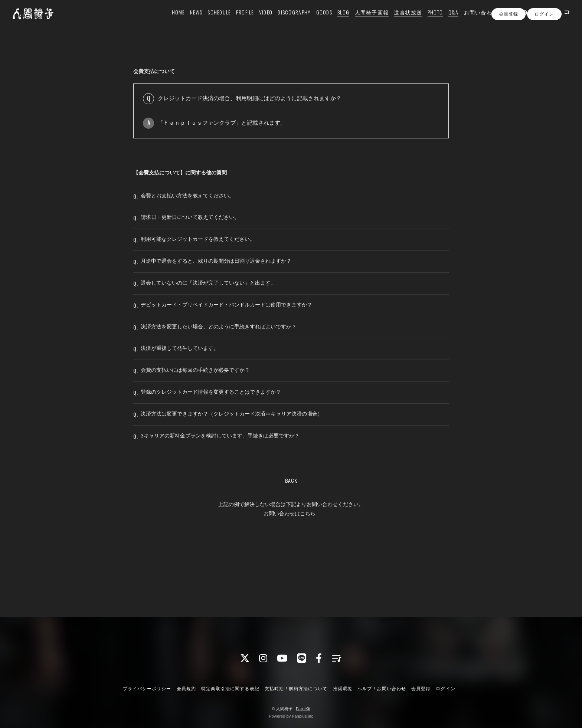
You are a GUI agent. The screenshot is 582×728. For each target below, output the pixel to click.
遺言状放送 (399, 21)
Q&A (444, 21)
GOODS (315, 21)
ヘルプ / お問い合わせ (382, 689)
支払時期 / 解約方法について (296, 689)
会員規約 (186, 689)
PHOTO (426, 21)
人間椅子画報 (362, 21)
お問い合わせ (472, 21)
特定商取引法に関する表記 (230, 689)
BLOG (334, 21)
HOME (169, 21)
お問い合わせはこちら (290, 575)
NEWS (187, 21)
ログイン (544, 35)
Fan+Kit (303, 709)
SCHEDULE (210, 21)
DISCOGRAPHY (285, 21)
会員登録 (509, 35)
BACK (291, 542)
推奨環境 (343, 689)
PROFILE (236, 21)
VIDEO (256, 21)
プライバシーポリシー (147, 689)
